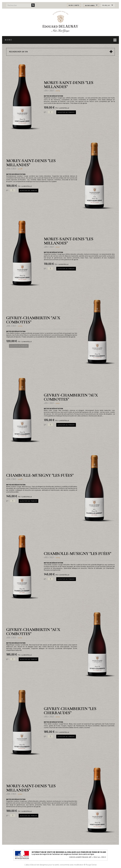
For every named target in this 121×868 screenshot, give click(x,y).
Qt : (45, 112)
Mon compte (74, 5)
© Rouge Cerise (90, 865)
